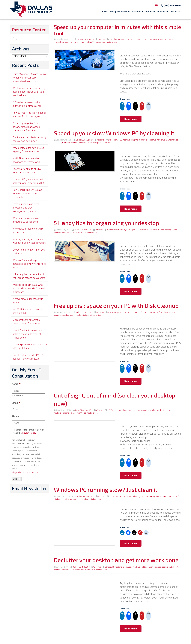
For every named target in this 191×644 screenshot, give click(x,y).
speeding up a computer (72, 315)
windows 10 (84, 143)
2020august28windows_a (118, 410)
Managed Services (120, 11)
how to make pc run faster (163, 39)
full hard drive (146, 312)
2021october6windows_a (117, 230)
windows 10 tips (79, 233)
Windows (101, 39)
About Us (162, 11)
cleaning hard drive (141, 496)
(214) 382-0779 (171, 5)
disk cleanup (138, 39)
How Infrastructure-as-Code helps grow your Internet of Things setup (27, 334)
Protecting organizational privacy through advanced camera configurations (26, 127)
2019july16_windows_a (114, 567)
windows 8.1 (90, 570)
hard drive (148, 39)
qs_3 (176, 567)
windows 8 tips (78, 570)
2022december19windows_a (121, 39)
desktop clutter (171, 230)
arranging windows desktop (139, 230)
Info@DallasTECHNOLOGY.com (25, 472)
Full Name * (17, 396)
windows (80, 42)
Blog (15, 38)
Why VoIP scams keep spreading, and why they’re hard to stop (29, 264)
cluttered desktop (157, 230)
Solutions (137, 11)
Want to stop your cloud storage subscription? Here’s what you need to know (30, 92)
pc (170, 312)
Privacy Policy (29, 433)
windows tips (111, 42)
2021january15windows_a (119, 312)
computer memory (138, 140)
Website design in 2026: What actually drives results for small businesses (29, 288)
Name (16, 384)
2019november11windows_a (121, 496)
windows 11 (90, 42)
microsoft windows (160, 312)
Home (105, 11)
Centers (150, 11)
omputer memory (69, 42)
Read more (131, 119)
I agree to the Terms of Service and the (29, 431)
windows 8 (66, 570)
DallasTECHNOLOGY (85, 39)
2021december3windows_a (119, 140)
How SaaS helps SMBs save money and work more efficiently (27, 194)
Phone (15, 416)
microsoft (58, 42)
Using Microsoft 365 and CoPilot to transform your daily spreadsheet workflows (30, 78)
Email (16, 403)
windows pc (100, 42)
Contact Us (175, 11)
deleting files (154, 496)
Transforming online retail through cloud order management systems (26, 208)
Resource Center (29, 30)
